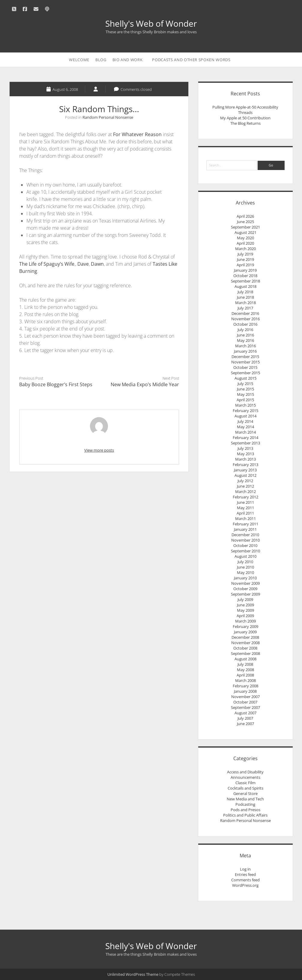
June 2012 (245, 486)
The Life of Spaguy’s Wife (47, 264)
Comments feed (245, 880)
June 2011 (245, 502)
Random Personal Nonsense (108, 117)
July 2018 (245, 292)
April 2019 (245, 265)
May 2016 (245, 340)
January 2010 (245, 578)
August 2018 (245, 286)
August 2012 (245, 475)
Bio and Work (128, 60)
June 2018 (245, 297)
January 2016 (245, 351)
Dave (83, 264)
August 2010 (245, 556)
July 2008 (245, 664)
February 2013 (245, 465)
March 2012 (245, 491)
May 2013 (245, 454)
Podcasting (245, 804)
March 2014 (245, 432)
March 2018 (245, 303)
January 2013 (245, 470)
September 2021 (245, 227)
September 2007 (245, 707)
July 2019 (245, 254)
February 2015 (245, 411)
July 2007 (245, 718)
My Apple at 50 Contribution (245, 118)
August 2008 (245, 659)
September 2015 (245, 373)
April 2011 (245, 513)
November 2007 (245, 697)
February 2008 (245, 686)
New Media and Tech (245, 799)
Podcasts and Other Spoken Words (191, 60)
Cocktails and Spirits (245, 788)
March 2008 (245, 680)
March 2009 (245, 621)
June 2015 (245, 389)
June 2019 (245, 259)
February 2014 (245, 438)
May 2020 (245, 238)
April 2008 (245, 675)
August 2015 (245, 378)
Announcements (245, 777)
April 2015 (245, 400)
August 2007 (245, 713)
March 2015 (245, 405)
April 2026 (245, 216)
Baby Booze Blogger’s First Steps (56, 384)
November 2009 (245, 583)
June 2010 (245, 567)
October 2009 (245, 589)
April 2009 (245, 616)
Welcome (79, 60)
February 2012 (245, 497)
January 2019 (245, 270)
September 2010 (245, 551)
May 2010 (245, 572)
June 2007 (245, 724)
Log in (245, 869)
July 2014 (245, 421)
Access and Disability (245, 772)
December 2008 (245, 637)
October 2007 (245, 702)
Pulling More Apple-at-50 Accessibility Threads (245, 110)
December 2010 (245, 535)
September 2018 (245, 281)
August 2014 (245, 416)
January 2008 (245, 691)
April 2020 (245, 243)
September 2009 (245, 594)
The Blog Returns (245, 123)
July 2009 (245, 599)
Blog (101, 60)
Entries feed (245, 874)
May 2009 (245, 610)
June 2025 (245, 222)
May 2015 (245, 394)
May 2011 (245, 508)
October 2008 (245, 648)
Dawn (97, 264)
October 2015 (245, 367)
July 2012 (245, 481)
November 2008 (245, 643)
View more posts (99, 450)
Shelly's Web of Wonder (151, 23)
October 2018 (245, 276)
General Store (245, 793)
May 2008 (245, 670)
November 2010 (245, 540)
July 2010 (245, 562)
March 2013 (245, 459)
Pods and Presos (245, 810)
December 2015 (245, 357)
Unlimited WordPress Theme (133, 974)
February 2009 (245, 626)
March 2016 (245, 346)
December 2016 (245, 313)
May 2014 (245, 427)
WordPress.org (245, 885)
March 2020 (245, 249)
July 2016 (245, 330)
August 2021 (245, 232)
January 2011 (245, 529)
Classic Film (245, 783)
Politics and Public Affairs (245, 815)
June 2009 (245, 605)
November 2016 (245, 319)
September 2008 (245, 653)
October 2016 (245, 324)
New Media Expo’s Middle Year (145, 384)
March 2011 (245, 518)
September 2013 (245, 443)
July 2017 (245, 308)
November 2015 (245, 362)
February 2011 (245, 524)
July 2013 (245, 448)
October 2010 (245, 545)
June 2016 (245, 335)
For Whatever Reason (137, 134)
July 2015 (245, 384)
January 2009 (245, 632)
